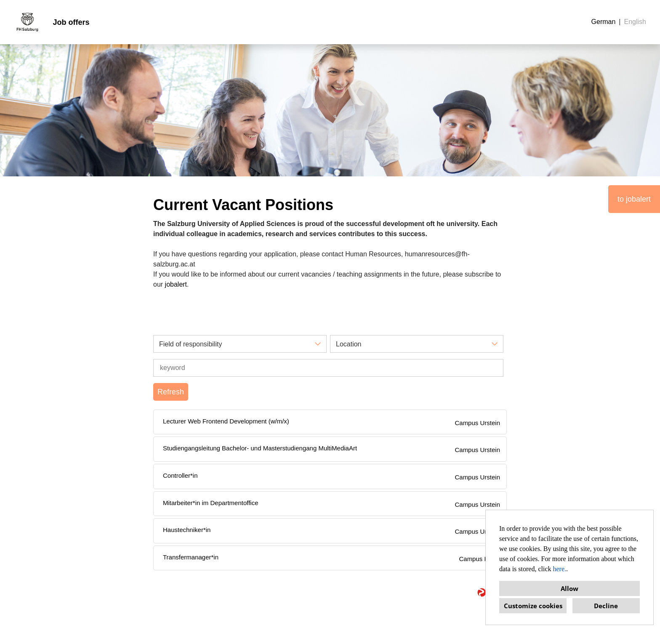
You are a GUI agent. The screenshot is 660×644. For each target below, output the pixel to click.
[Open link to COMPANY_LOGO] (27, 22)
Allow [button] (570, 588)
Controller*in (180, 475)
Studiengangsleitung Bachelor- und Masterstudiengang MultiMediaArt (260, 448)
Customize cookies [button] (533, 606)
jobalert (176, 284)
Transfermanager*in (191, 557)
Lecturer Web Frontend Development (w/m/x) (226, 421)
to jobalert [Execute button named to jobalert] (634, 199)
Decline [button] (606, 606)
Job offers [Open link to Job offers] (71, 22)
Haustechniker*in (187, 530)
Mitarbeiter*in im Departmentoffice (210, 503)
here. (560, 569)
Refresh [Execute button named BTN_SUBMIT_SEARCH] (171, 392)
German (604, 22)
